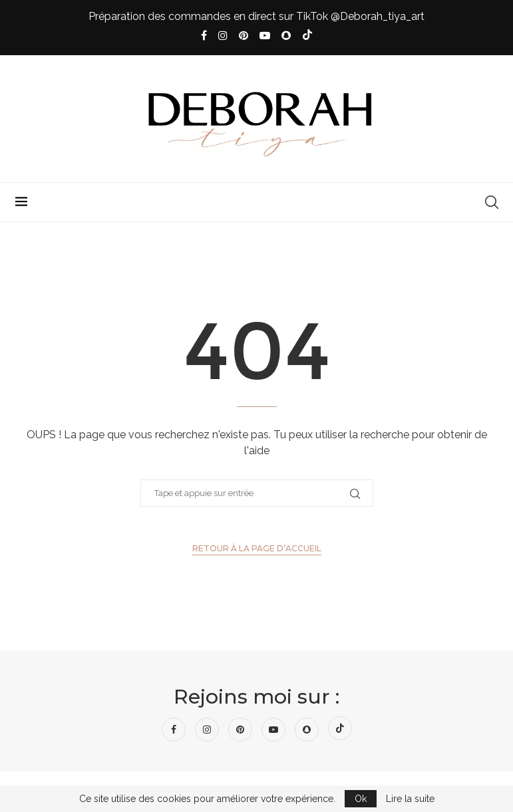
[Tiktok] (307, 36)
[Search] (492, 202)
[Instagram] (223, 36)
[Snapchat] (286, 36)
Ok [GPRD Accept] (361, 799)
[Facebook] (204, 36)
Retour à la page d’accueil (257, 548)
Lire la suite (410, 799)
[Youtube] (265, 36)
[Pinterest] (244, 36)
